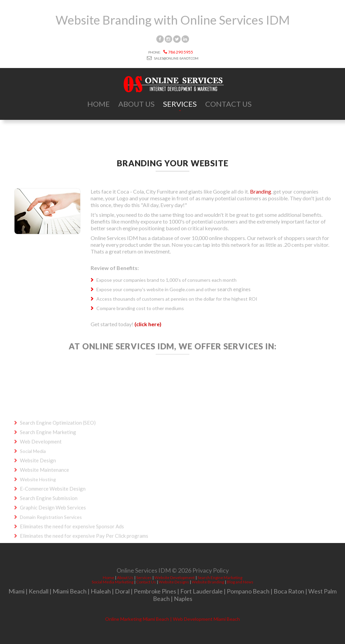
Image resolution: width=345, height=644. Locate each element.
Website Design (38, 492)
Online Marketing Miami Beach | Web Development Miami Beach (172, 619)
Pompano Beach (248, 591)
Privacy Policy (211, 572)
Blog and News (240, 582)
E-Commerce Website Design (53, 520)
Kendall (39, 591)
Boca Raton (289, 591)
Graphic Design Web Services (53, 539)
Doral (122, 591)
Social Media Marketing (113, 582)
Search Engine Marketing (48, 464)
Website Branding (208, 582)
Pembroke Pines (155, 591)
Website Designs (174, 582)
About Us (136, 104)
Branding (261, 191)
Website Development (175, 578)
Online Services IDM (144, 572)
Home (99, 104)
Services (180, 104)
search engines (234, 289)
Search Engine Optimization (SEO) (58, 454)
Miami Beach (70, 591)
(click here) (148, 324)
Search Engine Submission (49, 530)
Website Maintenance (44, 502)
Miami (17, 591)
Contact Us (228, 104)
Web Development (41, 473)
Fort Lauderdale (201, 591)
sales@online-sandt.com (173, 58)
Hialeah (101, 591)
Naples (183, 599)
